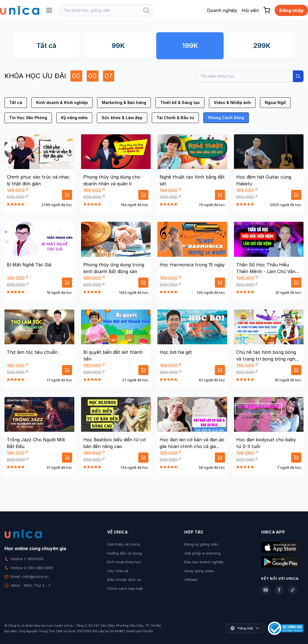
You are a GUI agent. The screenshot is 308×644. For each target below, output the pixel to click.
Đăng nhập (291, 10)
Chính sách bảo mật (125, 588)
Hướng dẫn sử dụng (124, 553)
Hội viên (250, 10)
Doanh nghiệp (222, 10)
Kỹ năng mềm (74, 118)
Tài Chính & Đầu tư (175, 118)
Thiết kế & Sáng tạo (180, 102)
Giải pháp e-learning (202, 553)
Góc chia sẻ (118, 571)
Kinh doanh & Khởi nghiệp (62, 102)
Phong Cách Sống (226, 118)
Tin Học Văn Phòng (28, 118)
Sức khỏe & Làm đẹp (122, 118)
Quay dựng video (199, 571)
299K (262, 46)
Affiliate (191, 580)
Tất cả (46, 46)
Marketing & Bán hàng (124, 102)
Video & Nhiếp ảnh (232, 102)
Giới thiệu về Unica (124, 544)
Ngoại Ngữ (275, 102)
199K (190, 46)
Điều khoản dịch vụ (124, 580)
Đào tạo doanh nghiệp (204, 562)
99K (118, 46)
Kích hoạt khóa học (124, 562)
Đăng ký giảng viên (201, 544)
